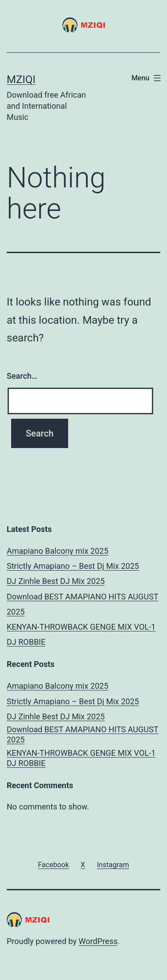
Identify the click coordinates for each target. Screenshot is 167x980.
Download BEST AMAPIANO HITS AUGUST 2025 (83, 734)
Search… (22, 376)
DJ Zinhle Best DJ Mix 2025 (56, 581)
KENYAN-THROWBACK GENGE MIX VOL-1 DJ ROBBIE (81, 758)
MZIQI (21, 79)
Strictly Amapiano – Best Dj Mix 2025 (73, 566)
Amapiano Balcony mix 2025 (57, 551)
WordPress (98, 941)
